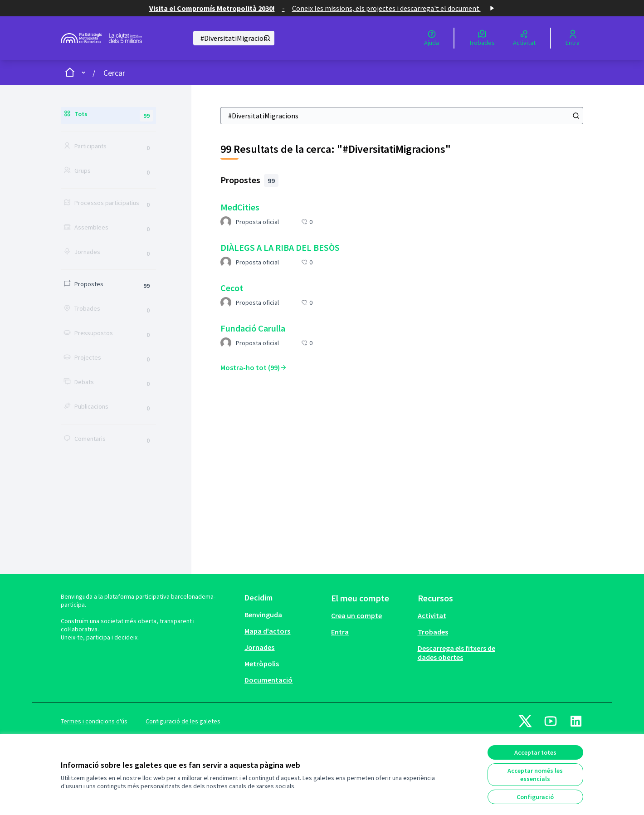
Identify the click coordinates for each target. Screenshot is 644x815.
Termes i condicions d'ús (94, 721)
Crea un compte (356, 615)
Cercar (114, 73)
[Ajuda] (432, 38)
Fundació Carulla (253, 328)
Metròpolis (262, 664)
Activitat (432, 615)
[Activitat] (524, 38)
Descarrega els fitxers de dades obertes (456, 653)
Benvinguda (263, 615)
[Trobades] (482, 38)
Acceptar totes (535, 752)
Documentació (268, 680)
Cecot (232, 288)
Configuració (535, 797)
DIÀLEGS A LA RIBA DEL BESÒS (280, 247)
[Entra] (573, 38)
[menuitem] (284, 615)
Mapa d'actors (267, 631)
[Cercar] (234, 38)
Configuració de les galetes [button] (183, 721)
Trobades (433, 632)
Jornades (259, 647)
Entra (340, 632)
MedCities (240, 207)
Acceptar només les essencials (535, 775)
